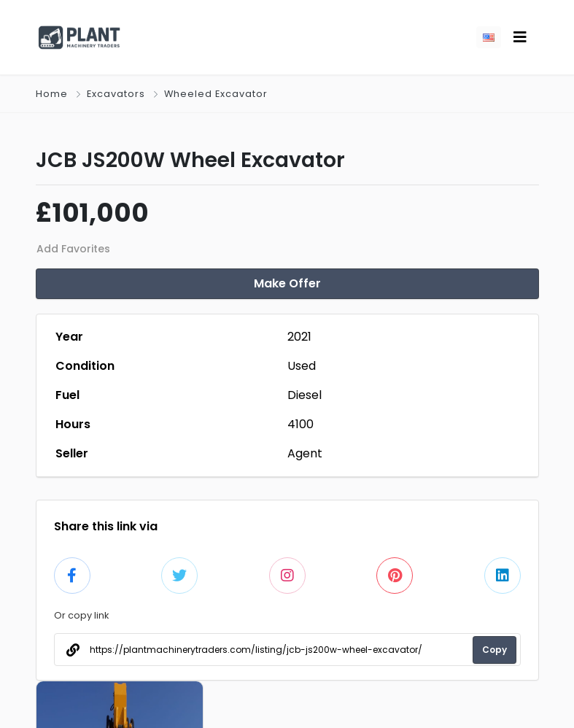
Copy (495, 650)
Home (52, 94)
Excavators (116, 94)
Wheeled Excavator (216, 94)
